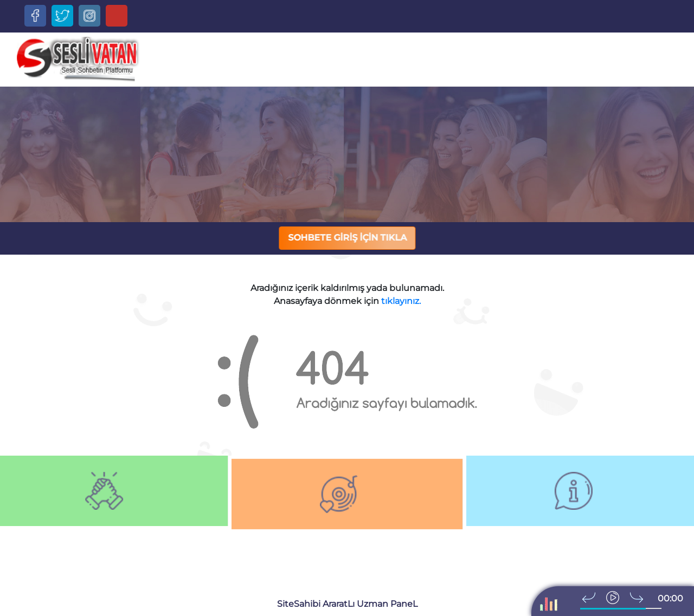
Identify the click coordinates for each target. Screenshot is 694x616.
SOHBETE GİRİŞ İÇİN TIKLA (348, 238)
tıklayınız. (401, 301)
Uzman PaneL (387, 604)
